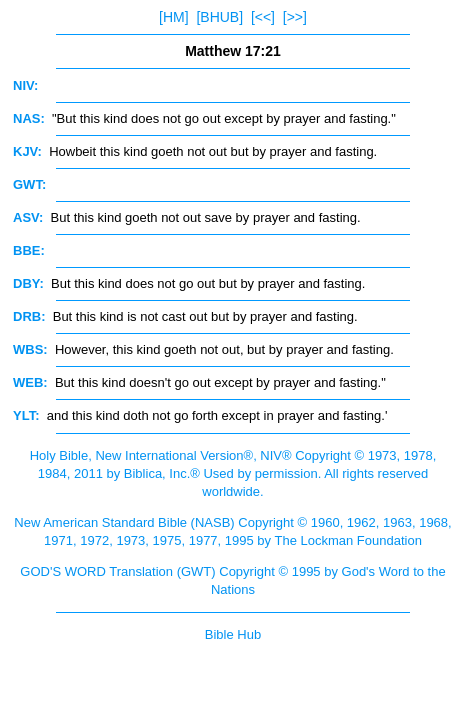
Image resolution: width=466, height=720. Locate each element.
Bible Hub (233, 634)
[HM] (174, 17)
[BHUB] (219, 17)
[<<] (263, 17)
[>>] (295, 17)
